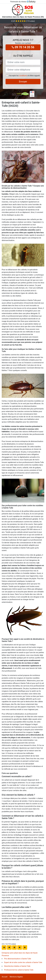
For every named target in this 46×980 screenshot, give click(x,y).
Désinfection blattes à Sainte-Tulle (17, 966)
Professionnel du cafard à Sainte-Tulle (19, 970)
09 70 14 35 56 (23, 47)
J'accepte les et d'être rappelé (24, 76)
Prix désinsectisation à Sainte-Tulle (18, 959)
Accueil (5, 977)
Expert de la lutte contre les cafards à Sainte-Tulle (23, 962)
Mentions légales (16, 977)
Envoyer (23, 82)
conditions (23, 76)
